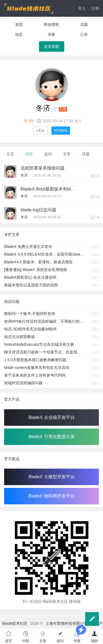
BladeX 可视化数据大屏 (51, 437)
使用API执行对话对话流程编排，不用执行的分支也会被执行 (44, 321)
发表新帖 (52, 46)
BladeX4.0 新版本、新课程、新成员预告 (39, 262)
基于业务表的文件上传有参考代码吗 (35, 375)
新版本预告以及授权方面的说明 (31, 285)
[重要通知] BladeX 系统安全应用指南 (36, 270)
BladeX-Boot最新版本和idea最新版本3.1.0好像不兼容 (50, 189)
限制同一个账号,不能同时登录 (30, 314)
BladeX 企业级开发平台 (51, 417)
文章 (67, 154)
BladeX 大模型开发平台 (51, 477)
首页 (19, 24)
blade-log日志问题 (38, 210)
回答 (29, 154)
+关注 (40, 131)
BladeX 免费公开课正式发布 (28, 247)
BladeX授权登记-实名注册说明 (30, 277)
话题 (84, 24)
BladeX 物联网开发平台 (51, 496)
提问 (48, 154)
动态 (19, 34)
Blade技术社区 (15, 623)
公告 (84, 34)
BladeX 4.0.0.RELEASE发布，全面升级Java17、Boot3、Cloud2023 (44, 254)
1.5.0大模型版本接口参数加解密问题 (35, 360)
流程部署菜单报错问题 (43, 168)
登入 (82, 8)
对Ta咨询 (61, 131)
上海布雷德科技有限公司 (66, 623)
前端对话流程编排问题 (23, 383)
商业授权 (51, 24)
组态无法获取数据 (20, 337)
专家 (51, 34)
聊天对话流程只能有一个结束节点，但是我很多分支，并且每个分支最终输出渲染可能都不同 (44, 352)
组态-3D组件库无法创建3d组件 (30, 329)
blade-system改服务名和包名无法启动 (37, 367)
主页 (10, 154)
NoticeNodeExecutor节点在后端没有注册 (39, 344)
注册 (95, 8)
